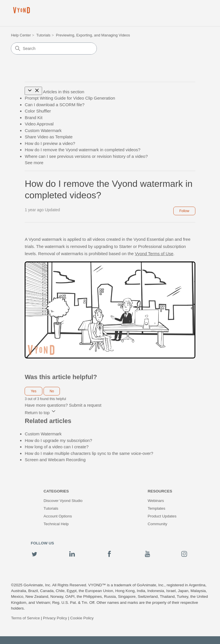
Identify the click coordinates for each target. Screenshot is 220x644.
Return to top (41, 413)
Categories (56, 491)
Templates (156, 508)
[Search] (54, 49)
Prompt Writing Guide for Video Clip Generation (70, 98)
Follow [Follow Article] (184, 211)
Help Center (21, 35)
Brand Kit (34, 118)
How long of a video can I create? (57, 447)
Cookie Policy (82, 618)
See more (34, 163)
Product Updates (162, 516)
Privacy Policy (55, 618)
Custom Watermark (43, 130)
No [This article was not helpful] (52, 391)
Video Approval (39, 124)
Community (157, 524)
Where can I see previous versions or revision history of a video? (86, 156)
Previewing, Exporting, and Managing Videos (93, 35)
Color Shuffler (38, 111)
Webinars (156, 501)
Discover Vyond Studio (63, 501)
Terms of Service (25, 618)
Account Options (58, 516)
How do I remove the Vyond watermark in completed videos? (82, 150)
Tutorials (43, 35)
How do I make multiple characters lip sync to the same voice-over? (89, 453)
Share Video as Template (49, 137)
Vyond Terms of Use (154, 254)
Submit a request (85, 405)
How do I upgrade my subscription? (58, 440)
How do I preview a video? (50, 143)
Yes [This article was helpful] (34, 391)
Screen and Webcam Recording (55, 460)
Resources (160, 491)
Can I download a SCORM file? (54, 105)
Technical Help (56, 524)
